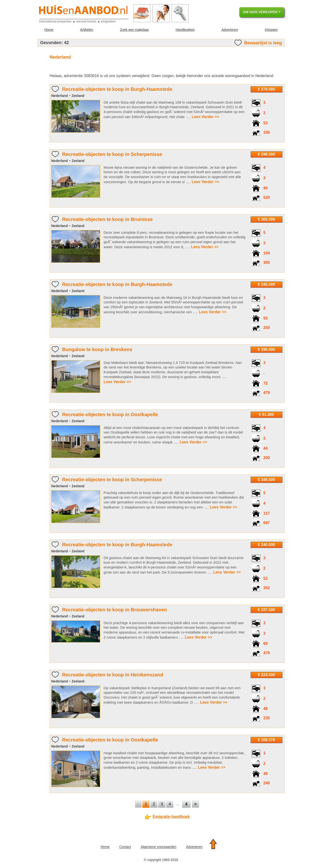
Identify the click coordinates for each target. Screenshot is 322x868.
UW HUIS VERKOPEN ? (262, 12)
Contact (125, 847)
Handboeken (185, 30)
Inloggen (271, 30)
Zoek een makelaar (134, 30)
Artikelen (87, 30)
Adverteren (230, 30)
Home (49, 30)
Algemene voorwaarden (158, 847)
